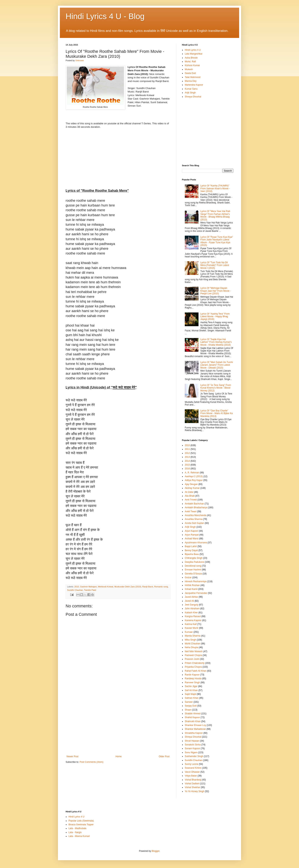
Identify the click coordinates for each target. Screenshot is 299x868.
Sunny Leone (192, 764)
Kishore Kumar (192, 65)
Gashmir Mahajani (88, 587)
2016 (187, 469)
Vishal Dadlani (192, 784)
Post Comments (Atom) (91, 762)
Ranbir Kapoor (192, 675)
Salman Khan (192, 698)
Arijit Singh (190, 93)
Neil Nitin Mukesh (194, 651)
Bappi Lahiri (191, 546)
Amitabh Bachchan (194, 504)
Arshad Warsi (192, 539)
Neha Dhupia (191, 647)
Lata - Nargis (75, 832)
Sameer (189, 702)
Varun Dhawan (192, 772)
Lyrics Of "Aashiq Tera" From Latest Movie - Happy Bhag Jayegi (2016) (215, 317)
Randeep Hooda (193, 679)
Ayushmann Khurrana (196, 543)
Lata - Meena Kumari (79, 836)
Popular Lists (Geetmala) (81, 821)
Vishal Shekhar (193, 787)
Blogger (156, 851)
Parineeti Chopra (193, 655)
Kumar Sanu (191, 89)
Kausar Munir (192, 628)
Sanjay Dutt (191, 706)
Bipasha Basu (192, 554)
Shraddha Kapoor (194, 733)
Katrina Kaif (191, 624)
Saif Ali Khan (191, 690)
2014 (187, 461)
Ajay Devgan (191, 484)
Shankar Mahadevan (195, 729)
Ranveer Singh (192, 683)
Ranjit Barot (148, 587)
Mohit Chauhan (193, 644)
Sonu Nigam (191, 752)
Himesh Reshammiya (196, 581)
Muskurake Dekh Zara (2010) (128, 587)
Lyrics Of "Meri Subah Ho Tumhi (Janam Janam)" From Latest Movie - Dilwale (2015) (217, 365)
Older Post (164, 756)
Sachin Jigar (191, 686)
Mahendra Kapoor (194, 85)
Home (119, 756)
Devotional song (193, 566)
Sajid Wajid (190, 694)
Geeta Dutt (190, 73)
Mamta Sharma (193, 636)
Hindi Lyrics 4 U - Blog (105, 16)
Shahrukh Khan (193, 721)
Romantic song (161, 587)
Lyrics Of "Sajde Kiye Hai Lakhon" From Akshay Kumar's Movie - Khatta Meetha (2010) (216, 342)
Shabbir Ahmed (193, 714)
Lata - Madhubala (77, 828)
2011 (187, 449)
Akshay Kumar (192, 488)
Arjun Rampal (192, 535)
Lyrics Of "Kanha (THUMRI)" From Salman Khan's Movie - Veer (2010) (215, 188)
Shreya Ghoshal (193, 97)
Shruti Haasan (192, 741)
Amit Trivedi (191, 500)
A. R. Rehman (192, 473)
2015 (187, 465)
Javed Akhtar (191, 597)
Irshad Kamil (191, 589)
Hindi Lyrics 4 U (193, 50)
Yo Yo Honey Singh (195, 791)
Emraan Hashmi (193, 570)
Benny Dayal (191, 550)
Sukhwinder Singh (194, 756)
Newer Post (72, 756)
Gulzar (188, 577)
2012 (187, 453)
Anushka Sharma (194, 519)
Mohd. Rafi (190, 62)
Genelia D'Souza (193, 574)
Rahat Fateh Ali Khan (196, 671)
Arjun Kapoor (191, 531)
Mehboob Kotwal (105, 587)
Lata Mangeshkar (194, 54)
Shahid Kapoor (192, 717)
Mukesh (189, 69)
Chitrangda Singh (194, 558)
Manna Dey (191, 81)
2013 (187, 457)
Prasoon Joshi (192, 659)
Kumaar (189, 632)
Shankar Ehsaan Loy (195, 725)
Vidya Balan (191, 776)
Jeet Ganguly (192, 605)
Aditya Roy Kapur (194, 480)
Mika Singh (190, 640)
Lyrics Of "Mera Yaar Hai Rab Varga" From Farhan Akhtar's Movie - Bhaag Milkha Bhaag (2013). (215, 215)
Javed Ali (189, 601)
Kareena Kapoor (193, 620)
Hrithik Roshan (192, 585)
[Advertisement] (118, 727)
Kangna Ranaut (193, 616)
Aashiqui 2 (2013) (194, 476)
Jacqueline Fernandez (196, 593)
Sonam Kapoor (192, 748)
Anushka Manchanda (196, 515)
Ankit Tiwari (191, 511)
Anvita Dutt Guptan (194, 523)
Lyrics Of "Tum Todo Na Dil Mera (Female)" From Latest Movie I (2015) (215, 265)
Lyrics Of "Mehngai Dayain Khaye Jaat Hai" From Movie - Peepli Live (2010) (216, 291)
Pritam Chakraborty (195, 663)
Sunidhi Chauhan (75, 590)
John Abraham (192, 609)
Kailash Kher (191, 613)
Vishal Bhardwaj (193, 780)
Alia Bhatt (190, 496)
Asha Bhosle (191, 58)
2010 (77, 587)
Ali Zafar (189, 492)
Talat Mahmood (193, 77)
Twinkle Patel (90, 590)
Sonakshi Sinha (193, 745)
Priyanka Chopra (193, 667)
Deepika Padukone (194, 562)
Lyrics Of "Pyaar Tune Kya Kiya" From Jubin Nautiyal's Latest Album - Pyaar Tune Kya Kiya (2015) (217, 241)
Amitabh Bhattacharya (196, 507)
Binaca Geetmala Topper (81, 825)
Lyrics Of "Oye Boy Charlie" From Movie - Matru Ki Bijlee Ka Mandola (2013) (217, 413)
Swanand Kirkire (193, 768)
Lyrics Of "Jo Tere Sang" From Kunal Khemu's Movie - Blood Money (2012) (216, 388)
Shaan (188, 710)
